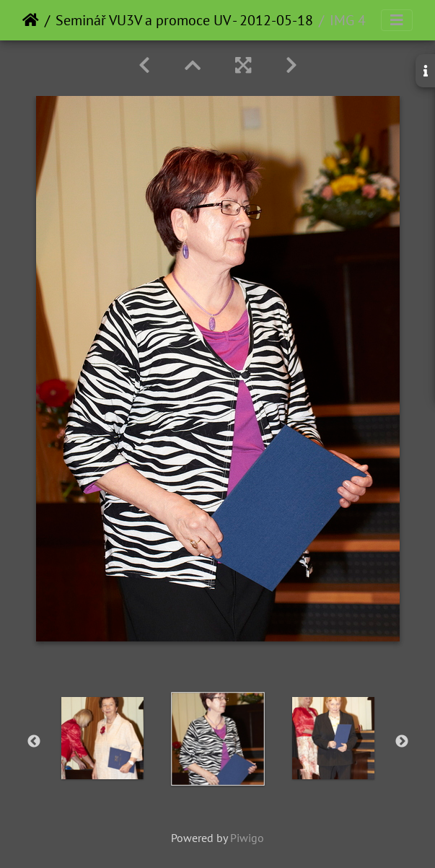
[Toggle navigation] (397, 20)
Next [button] (402, 742)
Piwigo (247, 838)
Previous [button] (34, 742)
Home (31, 20)
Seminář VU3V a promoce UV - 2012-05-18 (184, 20)
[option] (102, 738)
